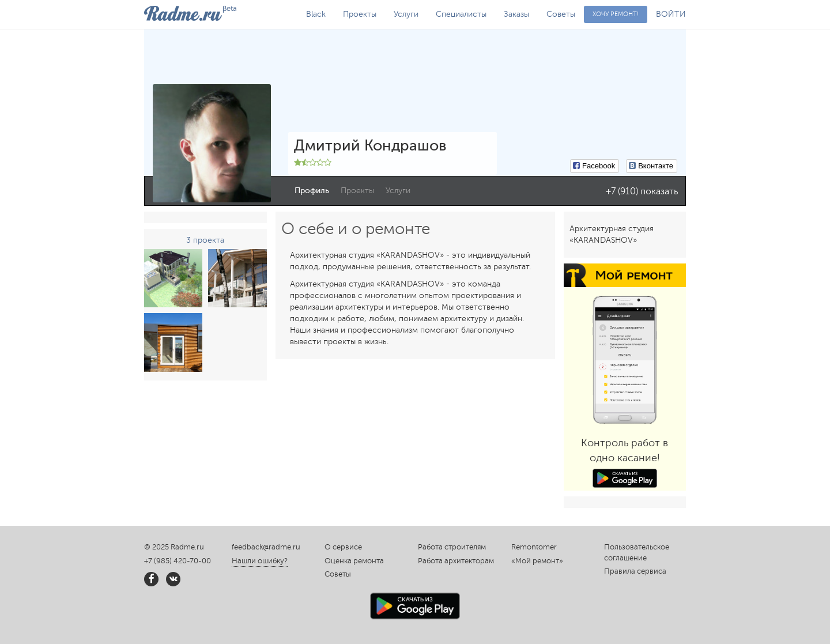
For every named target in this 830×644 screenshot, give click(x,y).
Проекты (360, 14)
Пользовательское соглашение (637, 553)
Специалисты (461, 14)
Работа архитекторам (456, 561)
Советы (561, 14)
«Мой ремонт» (537, 561)
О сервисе (343, 547)
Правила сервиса (635, 571)
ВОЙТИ (671, 14)
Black (316, 14)
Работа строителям (452, 547)
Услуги (406, 14)
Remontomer (534, 547)
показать (659, 191)
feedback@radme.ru (266, 547)
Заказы (516, 14)
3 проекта (205, 240)
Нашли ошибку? (260, 561)
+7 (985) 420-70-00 (178, 561)
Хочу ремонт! (616, 14)
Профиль (312, 191)
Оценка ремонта (354, 561)
